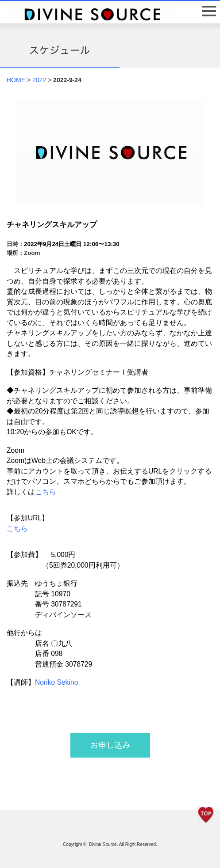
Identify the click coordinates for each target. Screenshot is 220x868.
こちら (46, 492)
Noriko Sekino (56, 682)
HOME (16, 80)
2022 (39, 80)
